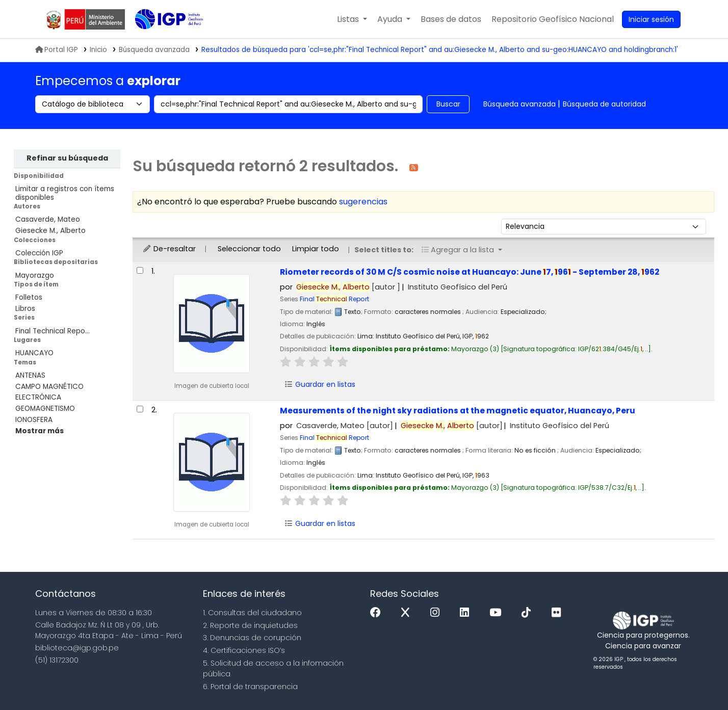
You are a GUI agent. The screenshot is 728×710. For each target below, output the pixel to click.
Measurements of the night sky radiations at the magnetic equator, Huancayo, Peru (458, 411)
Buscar (448, 104)
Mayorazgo (35, 275)
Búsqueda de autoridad (604, 104)
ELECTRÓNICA (38, 397)
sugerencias (363, 202)
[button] (352, 19)
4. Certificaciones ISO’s (244, 650)
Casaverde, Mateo (48, 219)
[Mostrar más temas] (40, 431)
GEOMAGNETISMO (45, 409)
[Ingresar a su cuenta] (651, 19)
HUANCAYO (34, 353)
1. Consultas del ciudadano (252, 613)
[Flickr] (559, 613)
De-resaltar (169, 249)
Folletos (29, 297)
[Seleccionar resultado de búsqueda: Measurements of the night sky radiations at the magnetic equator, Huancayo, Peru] (140, 409)
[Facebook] (378, 613)
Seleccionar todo (249, 249)
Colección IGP (39, 253)
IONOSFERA (34, 420)
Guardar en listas (320, 384)
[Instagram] (437, 613)
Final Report (334, 299)
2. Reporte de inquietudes (250, 625)
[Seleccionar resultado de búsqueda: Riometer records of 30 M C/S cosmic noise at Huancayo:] (140, 270)
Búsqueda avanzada (519, 104)
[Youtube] (498, 613)
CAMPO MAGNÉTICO (49, 387)
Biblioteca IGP (161, 40)
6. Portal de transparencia (250, 687)
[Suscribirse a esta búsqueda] (414, 167)
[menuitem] (553, 19)
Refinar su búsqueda (67, 158)
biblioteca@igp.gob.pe (77, 648)
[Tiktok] (529, 613)
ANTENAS (30, 375)
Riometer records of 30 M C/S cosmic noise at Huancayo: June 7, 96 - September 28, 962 (470, 272)
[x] (408, 613)
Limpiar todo (316, 249)
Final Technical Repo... (53, 331)
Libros (25, 309)
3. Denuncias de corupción (252, 638)
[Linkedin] (467, 613)
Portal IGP (57, 50)
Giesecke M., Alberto (50, 231)
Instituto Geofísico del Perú (458, 287)
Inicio (98, 50)
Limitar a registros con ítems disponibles (65, 193)
